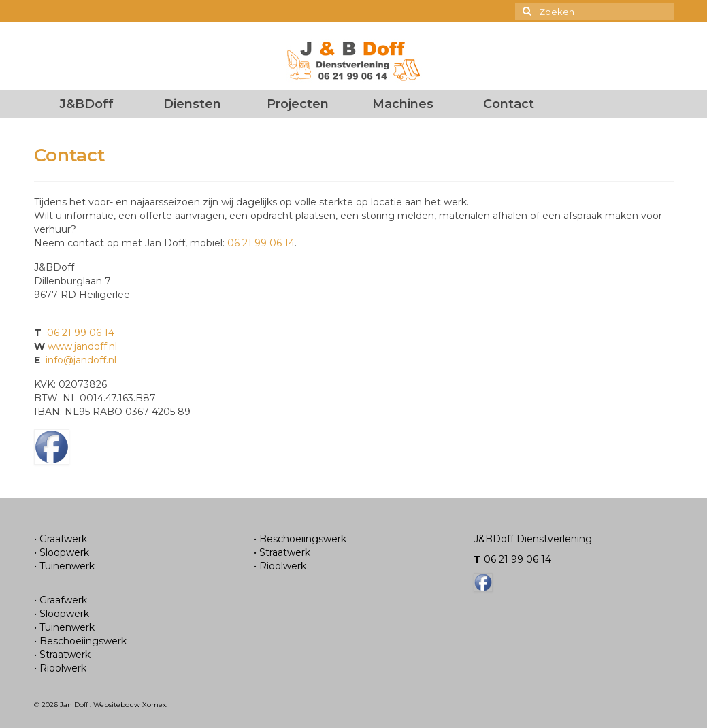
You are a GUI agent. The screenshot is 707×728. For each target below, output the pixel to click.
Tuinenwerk (67, 566)
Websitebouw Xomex (130, 705)
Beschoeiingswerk (83, 641)
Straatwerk (65, 655)
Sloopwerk (64, 552)
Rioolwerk (63, 668)
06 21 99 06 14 (261, 243)
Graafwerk (63, 539)
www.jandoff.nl (82, 346)
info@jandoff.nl (81, 360)
